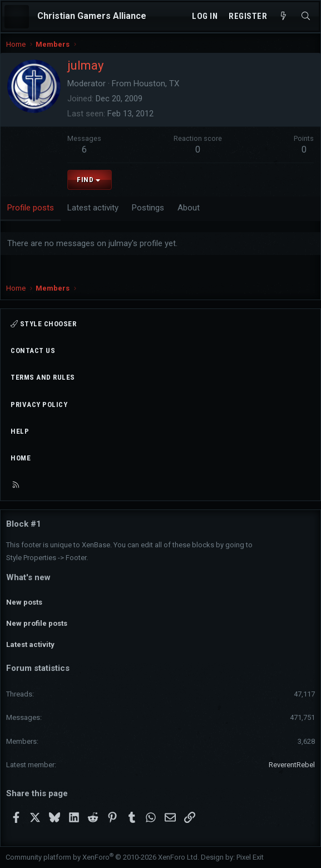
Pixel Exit (250, 857)
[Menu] (17, 17)
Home (21, 458)
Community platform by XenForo (102, 857)
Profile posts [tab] (31, 208)
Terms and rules (43, 377)
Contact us (33, 350)
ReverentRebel (292, 765)
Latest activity (30, 644)
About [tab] (189, 208)
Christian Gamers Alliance (92, 16)
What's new (28, 577)
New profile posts (37, 623)
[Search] (306, 16)
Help (20, 431)
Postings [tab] (148, 208)
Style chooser (43, 324)
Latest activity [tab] (93, 208)
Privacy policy (39, 404)
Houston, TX (156, 84)
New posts (24, 602)
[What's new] (283, 16)
